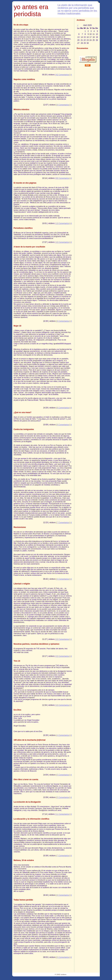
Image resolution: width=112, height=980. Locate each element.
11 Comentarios (63, 814)
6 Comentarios (63, 895)
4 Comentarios (63, 579)
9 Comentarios (63, 321)
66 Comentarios (63, 178)
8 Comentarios (63, 105)
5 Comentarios (63, 775)
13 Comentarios (63, 223)
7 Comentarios (63, 523)
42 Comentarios (63, 75)
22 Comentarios (63, 656)
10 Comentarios (63, 242)
